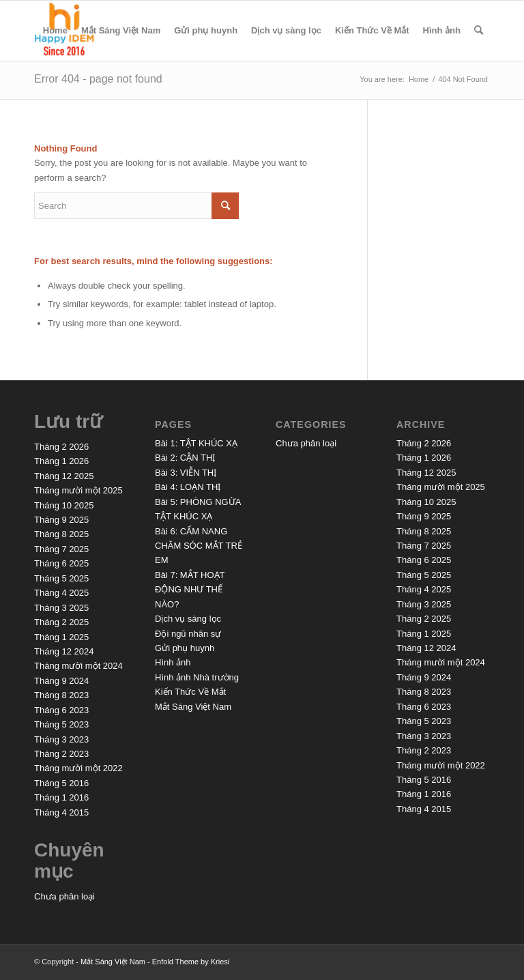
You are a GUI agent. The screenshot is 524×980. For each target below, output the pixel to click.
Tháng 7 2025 (61, 549)
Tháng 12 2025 (64, 476)
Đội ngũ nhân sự (188, 634)
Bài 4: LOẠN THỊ (188, 487)
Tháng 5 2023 (61, 724)
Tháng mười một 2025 (78, 490)
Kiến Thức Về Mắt (372, 30)
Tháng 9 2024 (61, 681)
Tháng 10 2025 (64, 505)
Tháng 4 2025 (61, 593)
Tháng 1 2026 (61, 461)
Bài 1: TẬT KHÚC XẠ (196, 443)
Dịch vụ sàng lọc (286, 30)
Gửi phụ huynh (206, 30)
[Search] (479, 31)
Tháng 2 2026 (61, 447)
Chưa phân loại (64, 896)
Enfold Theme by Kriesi (191, 962)
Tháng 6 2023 (61, 710)
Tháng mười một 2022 (78, 768)
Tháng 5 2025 (61, 578)
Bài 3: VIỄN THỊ (186, 473)
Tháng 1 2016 (61, 797)
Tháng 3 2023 (61, 739)
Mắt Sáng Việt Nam (121, 30)
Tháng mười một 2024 (78, 666)
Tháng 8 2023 (61, 695)
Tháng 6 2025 (61, 563)
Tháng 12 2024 (64, 651)
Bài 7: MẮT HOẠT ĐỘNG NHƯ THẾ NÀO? (190, 590)
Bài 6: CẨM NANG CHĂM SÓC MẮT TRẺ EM (199, 546)
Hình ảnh (442, 30)
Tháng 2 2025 (61, 622)
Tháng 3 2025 (61, 608)
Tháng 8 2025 (61, 534)
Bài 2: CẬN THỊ (185, 458)
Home (55, 30)
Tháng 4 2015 (61, 812)
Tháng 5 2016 (61, 783)
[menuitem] (479, 31)
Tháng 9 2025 (61, 520)
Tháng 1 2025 (61, 637)
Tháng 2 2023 (61, 754)
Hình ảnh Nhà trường (197, 677)
